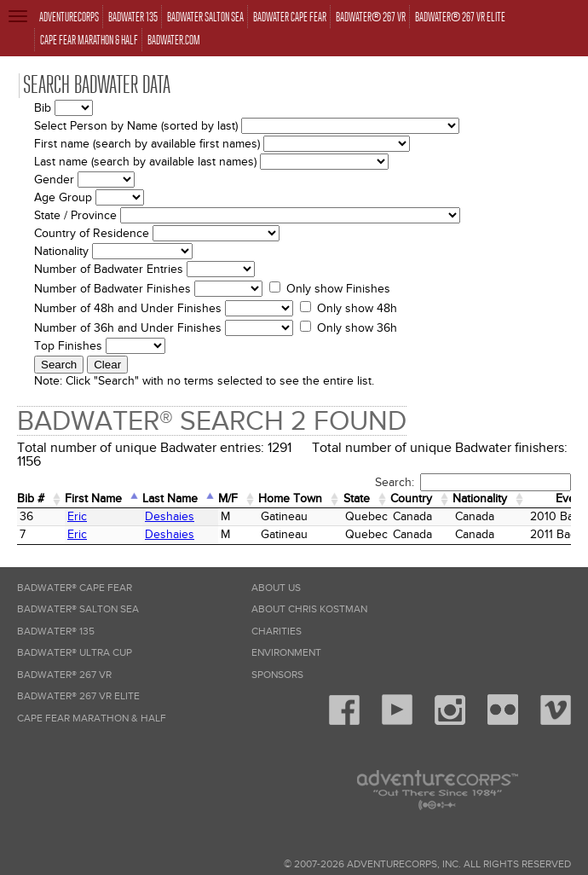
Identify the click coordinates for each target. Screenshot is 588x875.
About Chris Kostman (309, 609)
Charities (277, 632)
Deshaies (170, 516)
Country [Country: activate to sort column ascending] (411, 498)
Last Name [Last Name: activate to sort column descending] (170, 498)
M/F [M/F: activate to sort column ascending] (228, 498)
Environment (286, 653)
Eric (77, 516)
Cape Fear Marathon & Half (92, 719)
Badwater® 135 (56, 632)
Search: (473, 482)
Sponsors (277, 675)
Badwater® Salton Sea (78, 609)
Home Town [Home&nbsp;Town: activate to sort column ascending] (290, 498)
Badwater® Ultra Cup (75, 653)
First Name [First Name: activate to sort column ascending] (93, 498)
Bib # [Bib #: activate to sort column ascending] (31, 498)
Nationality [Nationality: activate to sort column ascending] (480, 498)
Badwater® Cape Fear (75, 588)
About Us (276, 588)
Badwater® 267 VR (64, 675)
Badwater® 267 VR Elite (78, 696)
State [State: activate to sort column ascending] (357, 498)
